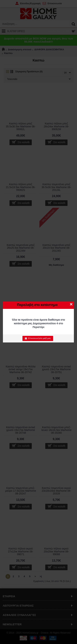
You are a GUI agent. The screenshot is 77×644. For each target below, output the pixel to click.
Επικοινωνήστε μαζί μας (38, 338)
